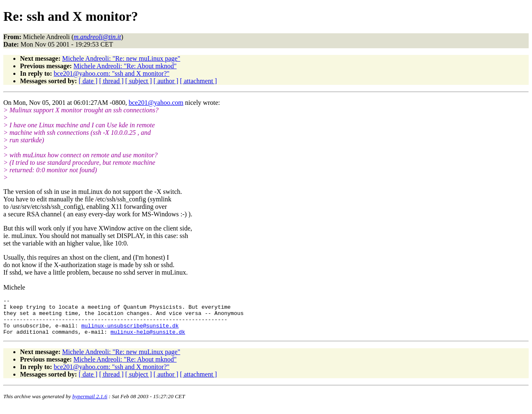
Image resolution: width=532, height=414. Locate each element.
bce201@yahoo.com (156, 103)
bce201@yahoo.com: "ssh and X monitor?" (112, 73)
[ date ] (88, 81)
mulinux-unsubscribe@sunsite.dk (130, 332)
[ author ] (166, 81)
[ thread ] (111, 81)
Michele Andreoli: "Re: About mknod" (125, 66)
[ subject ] (139, 81)
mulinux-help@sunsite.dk (148, 339)
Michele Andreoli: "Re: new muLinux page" (121, 58)
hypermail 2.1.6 (90, 404)
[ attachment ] (198, 81)
